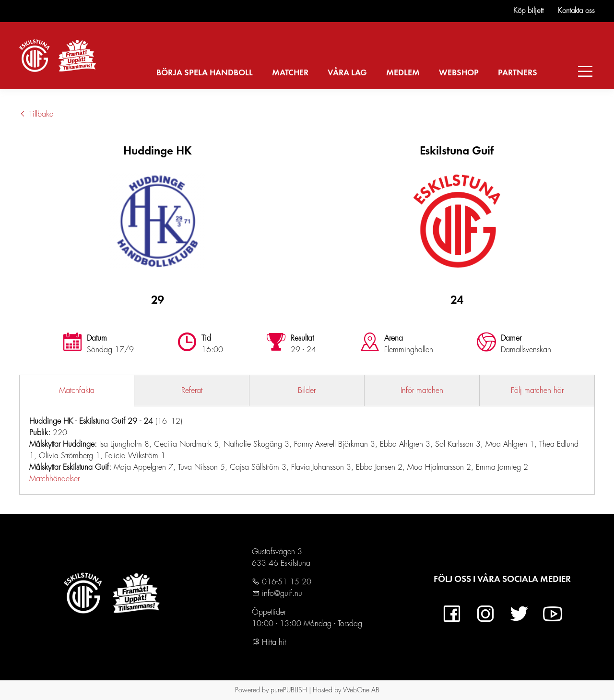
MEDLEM (403, 73)
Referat (192, 391)
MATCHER (290, 73)
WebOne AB (361, 690)
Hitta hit (269, 642)
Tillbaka (36, 114)
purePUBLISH (289, 690)
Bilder (307, 391)
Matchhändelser (54, 479)
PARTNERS (518, 73)
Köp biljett (528, 11)
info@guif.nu (281, 593)
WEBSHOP (459, 73)
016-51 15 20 (285, 582)
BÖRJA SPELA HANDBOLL (205, 73)
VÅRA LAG (347, 73)
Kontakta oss (576, 11)
